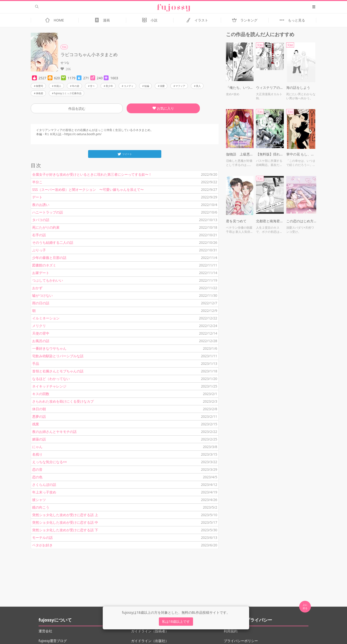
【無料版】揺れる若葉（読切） (270, 154)
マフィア (180, 86)
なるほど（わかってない (51, 379)
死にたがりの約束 (46, 227)
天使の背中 (41, 333)
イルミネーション (46, 318)
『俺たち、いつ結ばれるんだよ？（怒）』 (240, 87)
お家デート (41, 273)
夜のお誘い (41, 205)
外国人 (58, 86)
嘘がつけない (42, 295)
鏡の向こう (41, 507)
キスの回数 (41, 394)
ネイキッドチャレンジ (49, 386)
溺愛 (162, 86)
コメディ (129, 86)
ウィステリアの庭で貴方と (270, 87)
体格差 (40, 93)
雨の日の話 (41, 303)
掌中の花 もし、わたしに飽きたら (301, 154)
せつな (65, 63)
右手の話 (39, 235)
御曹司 (40, 86)
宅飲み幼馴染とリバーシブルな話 (58, 356)
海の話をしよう (298, 87)
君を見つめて (236, 221)
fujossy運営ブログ (53, 641)
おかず (37, 288)
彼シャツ (39, 500)
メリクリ (39, 326)
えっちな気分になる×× (50, 462)
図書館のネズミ (44, 265)
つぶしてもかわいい (48, 280)
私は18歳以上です (176, 621)
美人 (198, 86)
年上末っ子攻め (44, 492)
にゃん (37, 447)
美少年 (109, 86)
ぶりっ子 (39, 250)
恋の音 (37, 469)
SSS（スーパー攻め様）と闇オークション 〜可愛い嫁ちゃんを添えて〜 (88, 189)
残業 (36, 424)
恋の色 (37, 477)
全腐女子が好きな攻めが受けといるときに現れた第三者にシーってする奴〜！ (92, 174)
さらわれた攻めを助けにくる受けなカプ (63, 401)
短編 (147, 86)
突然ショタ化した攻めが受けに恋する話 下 (65, 530)
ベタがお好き (42, 545)
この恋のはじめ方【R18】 (301, 221)
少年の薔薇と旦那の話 (49, 258)
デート (37, 197)
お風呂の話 (41, 341)
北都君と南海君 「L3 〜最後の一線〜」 (270, 221)
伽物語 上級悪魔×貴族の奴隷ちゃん (240, 154)
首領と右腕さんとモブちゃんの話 (58, 371)
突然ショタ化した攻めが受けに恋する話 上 (65, 515)
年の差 (76, 86)
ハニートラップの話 (48, 212)
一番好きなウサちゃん (49, 348)
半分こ (37, 182)
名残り (37, 454)
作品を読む (77, 108)
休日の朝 (39, 409)
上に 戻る (305, 606)
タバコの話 (41, 220)
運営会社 (45, 631)
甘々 (92, 86)
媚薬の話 (39, 439)
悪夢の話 (39, 416)
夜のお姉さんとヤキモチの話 (54, 432)
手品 (36, 363)
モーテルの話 (42, 537)
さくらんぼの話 (44, 485)
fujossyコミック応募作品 (68, 93)
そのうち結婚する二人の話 (53, 242)
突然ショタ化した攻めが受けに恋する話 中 (65, 522)
